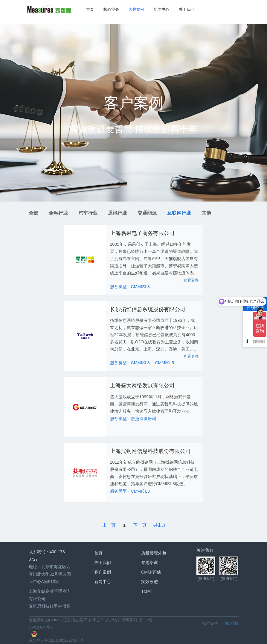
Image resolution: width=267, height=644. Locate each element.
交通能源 (147, 213)
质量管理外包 (154, 553)
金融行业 (58, 213)
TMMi (146, 591)
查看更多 (191, 280)
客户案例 (135, 9)
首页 (89, 9)
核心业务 (110, 9)
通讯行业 (118, 213)
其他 (206, 213)
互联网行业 (179, 213)
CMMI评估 (151, 572)
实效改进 (149, 581)
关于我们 (185, 9)
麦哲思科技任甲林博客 (50, 606)
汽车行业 (88, 213)
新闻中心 (160, 9)
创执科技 (231, 623)
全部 (33, 213)
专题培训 (149, 562)
